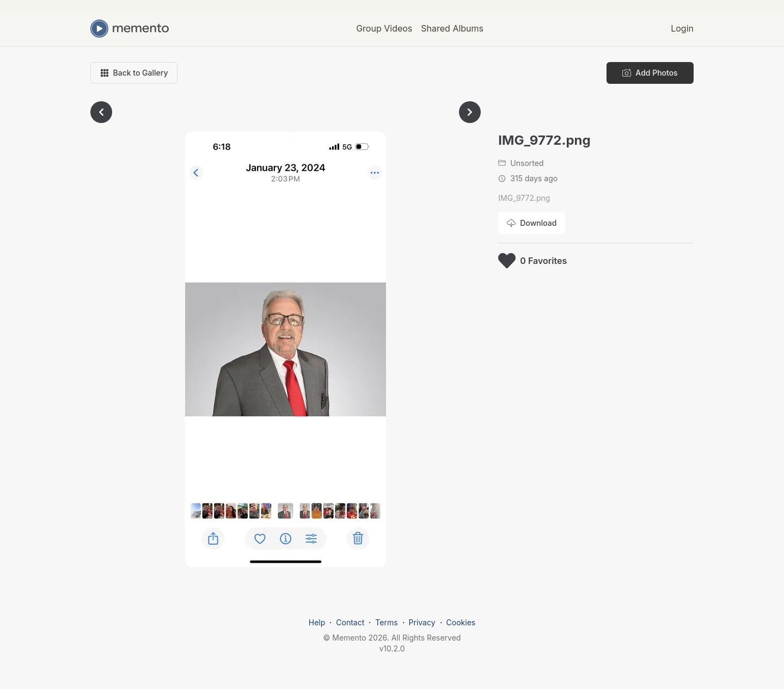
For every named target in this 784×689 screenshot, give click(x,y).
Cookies (461, 622)
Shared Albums (452, 28)
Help (317, 622)
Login (682, 28)
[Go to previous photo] (101, 112)
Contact (350, 622)
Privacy (422, 622)
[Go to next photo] (470, 112)
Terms (386, 622)
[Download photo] (532, 223)
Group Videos (384, 28)
